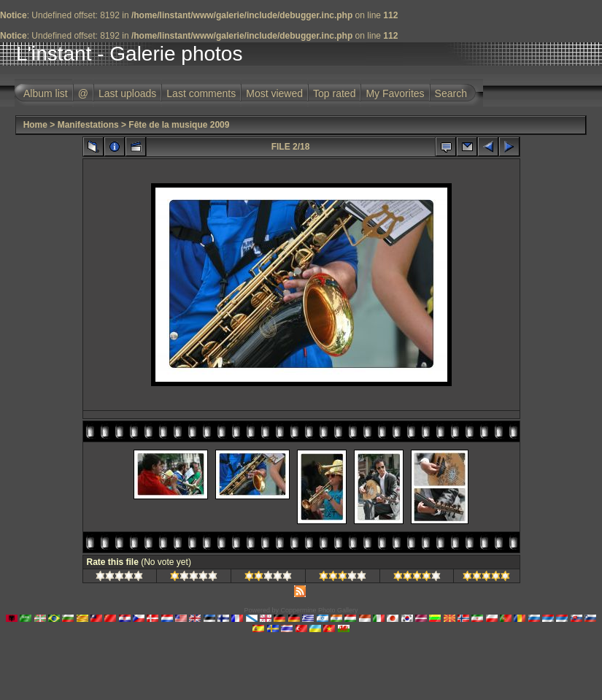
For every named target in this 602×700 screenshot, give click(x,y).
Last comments (201, 93)
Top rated (334, 93)
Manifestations (88, 125)
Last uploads (127, 93)
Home (35, 125)
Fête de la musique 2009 (179, 125)
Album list (46, 93)
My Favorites (395, 93)
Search (451, 93)
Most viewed (274, 93)
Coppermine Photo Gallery (319, 610)
